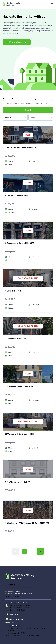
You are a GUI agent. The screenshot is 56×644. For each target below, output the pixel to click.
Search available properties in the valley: (20, 99)
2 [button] (32, 551)
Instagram (20, 603)
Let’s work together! (17, 42)
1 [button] (24, 551)
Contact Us (21, 594)
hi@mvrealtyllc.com (16, 619)
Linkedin (13, 603)
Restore (10, 594)
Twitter (8, 603)
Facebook (27, 603)
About (15, 594)
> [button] (37, 549)
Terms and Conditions (13, 626)
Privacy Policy (10, 622)
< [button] (13, 549)
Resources (28, 594)
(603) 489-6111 (15, 614)
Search (28, 110)
